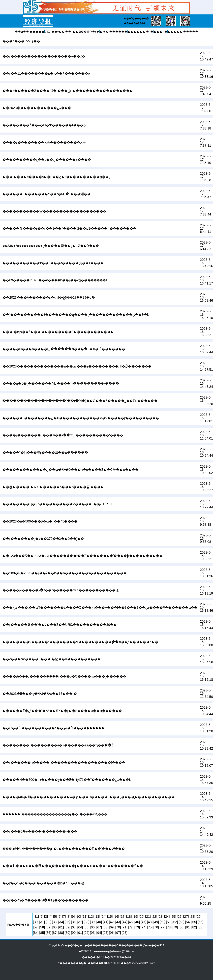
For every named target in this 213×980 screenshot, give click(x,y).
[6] (59, 917)
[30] (36, 922)
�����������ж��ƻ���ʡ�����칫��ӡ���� (53, 263)
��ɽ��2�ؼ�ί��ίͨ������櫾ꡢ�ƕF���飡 (43, 883)
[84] (36, 933)
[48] (150, 922)
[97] (118, 933)
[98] (124, 933)
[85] (42, 933)
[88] (61, 933)
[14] (103, 917)
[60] (55, 927)
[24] (167, 917)
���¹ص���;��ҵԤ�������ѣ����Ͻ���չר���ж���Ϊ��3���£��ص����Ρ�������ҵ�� (100, 607)
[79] (175, 927)
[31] (42, 922)
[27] (186, 917)
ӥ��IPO (85, 32)
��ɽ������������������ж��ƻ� (44, 56)
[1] (37, 917)
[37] (80, 922)
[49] (156, 922)
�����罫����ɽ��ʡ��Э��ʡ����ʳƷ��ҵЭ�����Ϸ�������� (69, 228)
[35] (67, 922)
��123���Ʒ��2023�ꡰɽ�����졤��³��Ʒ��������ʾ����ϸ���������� (83, 556)
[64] (80, 927)
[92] (86, 933)
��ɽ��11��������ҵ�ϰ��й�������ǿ (46, 73)
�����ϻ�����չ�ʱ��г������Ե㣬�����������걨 (61, 590)
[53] (181, 922)
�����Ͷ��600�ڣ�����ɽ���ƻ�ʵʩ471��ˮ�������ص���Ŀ (67, 780)
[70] (118, 927)
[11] (85, 917)
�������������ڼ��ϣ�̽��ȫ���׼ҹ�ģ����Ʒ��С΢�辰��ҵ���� (70, 470)
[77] (162, 927)
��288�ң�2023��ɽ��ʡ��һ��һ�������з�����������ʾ (65, 573)
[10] (78, 917)
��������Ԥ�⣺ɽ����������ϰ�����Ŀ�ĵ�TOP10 (57, 504)
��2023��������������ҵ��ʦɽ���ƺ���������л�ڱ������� (77, 366)
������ (118, 32)
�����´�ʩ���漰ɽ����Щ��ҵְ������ (45, 452)
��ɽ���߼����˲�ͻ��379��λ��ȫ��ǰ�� (43, 539)
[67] (99, 927)
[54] (188, 922)
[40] (99, 922)
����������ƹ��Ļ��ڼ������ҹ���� (47, 160)
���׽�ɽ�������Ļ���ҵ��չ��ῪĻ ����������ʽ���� (63, 435)
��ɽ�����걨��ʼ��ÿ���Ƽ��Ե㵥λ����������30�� (60, 625)
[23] (161, 917)
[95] (105, 933)
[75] (150, 927)
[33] (55, 922)
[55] (194, 922)
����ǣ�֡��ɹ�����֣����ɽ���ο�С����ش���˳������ (64, 676)
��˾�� (72, 32)
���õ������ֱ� (136, 18)
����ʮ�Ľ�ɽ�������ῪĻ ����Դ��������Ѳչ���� (61, 383)
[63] (74, 927)
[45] (131, 922)
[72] (131, 927)
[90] (74, 933)
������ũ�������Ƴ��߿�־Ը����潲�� (46, 194)
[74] (143, 927)
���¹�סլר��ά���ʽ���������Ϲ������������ (58, 332)
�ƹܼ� (96, 32)
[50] (162, 922)
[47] (143, 922)
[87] (55, 933)
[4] (50, 917)
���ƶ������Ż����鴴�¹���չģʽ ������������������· (68, 91)
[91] (80, 933)
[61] (61, 927)
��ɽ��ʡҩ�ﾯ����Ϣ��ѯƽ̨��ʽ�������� (45, 900)
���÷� (160, 32)
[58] (42, 927)
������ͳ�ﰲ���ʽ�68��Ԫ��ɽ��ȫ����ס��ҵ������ (62, 711)
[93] (93, 933)
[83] (201, 927)
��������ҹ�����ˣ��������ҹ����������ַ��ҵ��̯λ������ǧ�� (80, 642)
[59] (48, 927)
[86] (48, 933)
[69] (112, 927)
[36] (74, 922)
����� (37, 32)
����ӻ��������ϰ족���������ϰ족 (44, 142)
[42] (112, 922)
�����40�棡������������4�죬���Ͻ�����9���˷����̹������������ (89, 797)
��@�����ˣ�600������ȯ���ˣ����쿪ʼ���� (53, 487)
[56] (201, 922)
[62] (67, 927)
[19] (135, 917)
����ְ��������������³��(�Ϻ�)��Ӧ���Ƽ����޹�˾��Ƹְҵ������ (80, 401)
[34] (61, 922)
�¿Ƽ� (104, 32)
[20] (142, 917)
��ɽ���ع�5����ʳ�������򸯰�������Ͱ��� (40, 831)
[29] (199, 917)
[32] (48, 922)
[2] (42, 917)
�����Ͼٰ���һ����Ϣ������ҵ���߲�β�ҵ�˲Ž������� (64, 349)
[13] (97, 917)
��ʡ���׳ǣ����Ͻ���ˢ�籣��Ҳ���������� (52, 659)
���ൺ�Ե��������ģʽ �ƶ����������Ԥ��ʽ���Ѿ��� (64, 849)
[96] (112, 933)
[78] (169, 927)
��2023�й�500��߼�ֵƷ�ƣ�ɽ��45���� (40, 521)
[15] (110, 917)
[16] (116, 917)
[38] (86, 922)
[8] (68, 917)
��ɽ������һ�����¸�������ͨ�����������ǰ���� (64, 763)
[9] (73, 917)
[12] (91, 917)
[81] (188, 927)
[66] (93, 927)
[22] (154, 917)
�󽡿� (150, 32)
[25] (173, 917)
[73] (137, 927)
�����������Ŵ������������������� (54, 211)
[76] (156, 927)
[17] (123, 917)
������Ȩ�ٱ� (135, 23)
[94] (99, 933)
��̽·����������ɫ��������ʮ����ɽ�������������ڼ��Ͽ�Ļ (76, 315)
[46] (137, 922)
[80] (181, 927)
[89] (67, 933)
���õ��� (13, 41)
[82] (194, 927)
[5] (55, 917)
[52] (175, 922)
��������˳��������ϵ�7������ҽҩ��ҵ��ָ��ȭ (58, 745)
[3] (46, 917)
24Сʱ (48, 32)
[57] (36, 927)
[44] (124, 922)
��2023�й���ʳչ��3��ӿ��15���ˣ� (40, 694)
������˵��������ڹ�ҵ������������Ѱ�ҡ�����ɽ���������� (81, 418)
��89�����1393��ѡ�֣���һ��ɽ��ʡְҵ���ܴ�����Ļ (55, 280)
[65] (86, 927)
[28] (192, 917)
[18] (129, 917)
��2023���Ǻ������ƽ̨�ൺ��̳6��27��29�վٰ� (49, 297)
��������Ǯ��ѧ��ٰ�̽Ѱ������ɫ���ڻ (45, 125)
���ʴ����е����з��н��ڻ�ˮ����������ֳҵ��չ (56, 177)
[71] (124, 927)
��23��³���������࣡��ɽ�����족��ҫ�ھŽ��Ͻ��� (51, 246)
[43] (118, 922)
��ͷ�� (22, 32)
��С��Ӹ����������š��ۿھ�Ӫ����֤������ (54, 728)
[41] (105, 922)
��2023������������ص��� (37, 108)
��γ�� (58, 32)
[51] (169, 922)
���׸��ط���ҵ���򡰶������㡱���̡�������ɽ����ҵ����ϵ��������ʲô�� (73, 866)
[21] (148, 917)
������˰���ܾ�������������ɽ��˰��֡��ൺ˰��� (55, 814)
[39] (93, 922)
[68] (105, 927)
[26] (180, 917)
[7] (64, 917)
